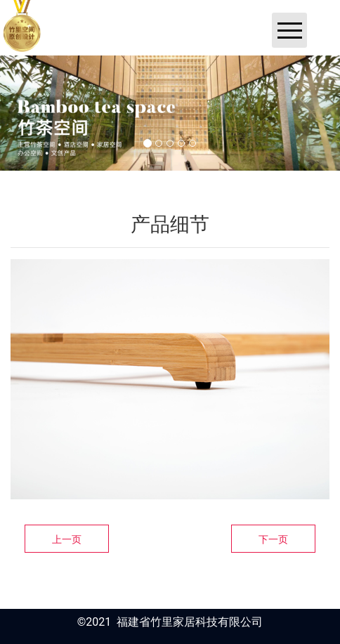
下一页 (273, 539)
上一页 (67, 539)
